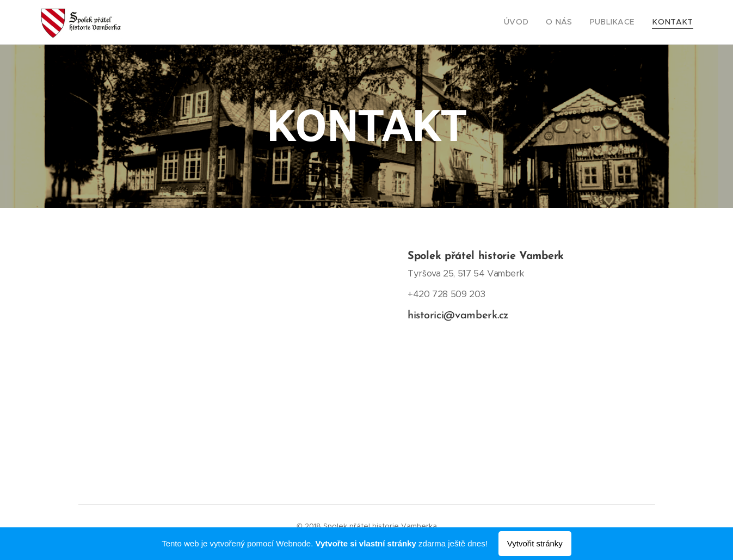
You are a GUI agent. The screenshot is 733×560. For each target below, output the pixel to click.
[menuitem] (532, 22)
